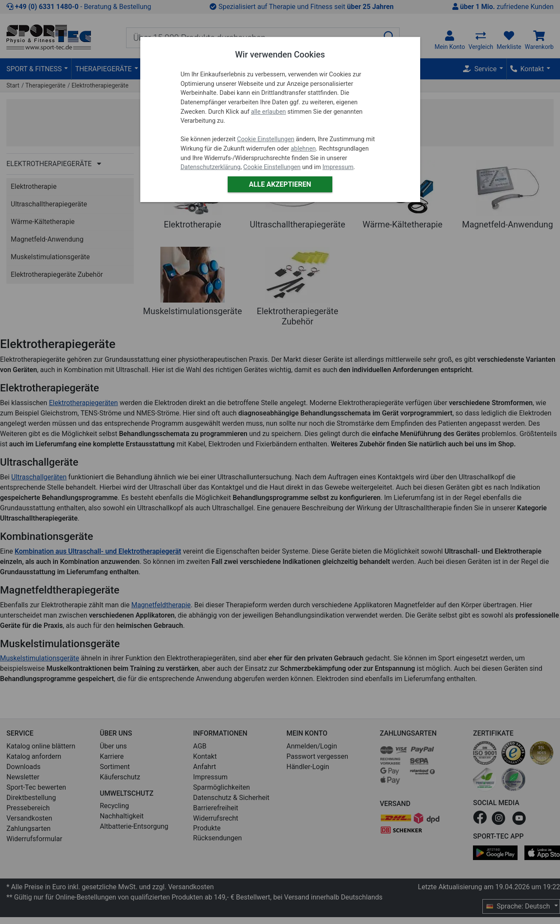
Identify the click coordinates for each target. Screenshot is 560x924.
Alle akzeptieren (280, 184)
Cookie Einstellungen (266, 139)
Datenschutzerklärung (211, 167)
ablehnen (303, 149)
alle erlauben (268, 112)
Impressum (338, 167)
